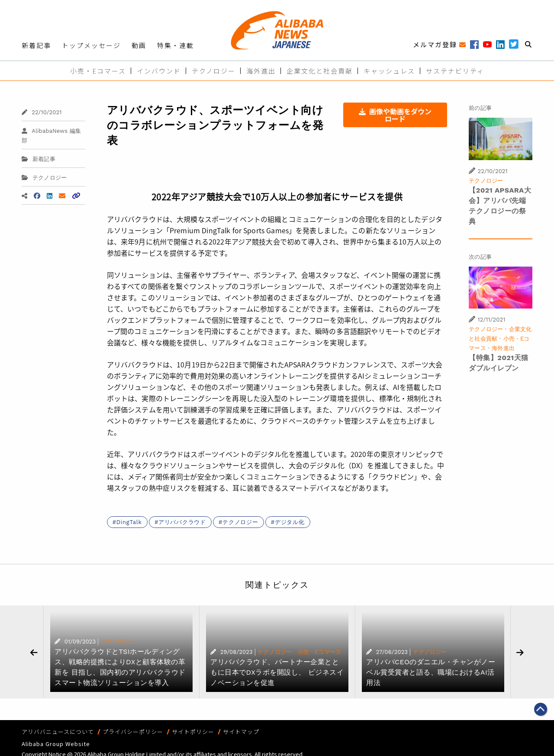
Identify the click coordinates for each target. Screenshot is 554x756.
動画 (139, 45)
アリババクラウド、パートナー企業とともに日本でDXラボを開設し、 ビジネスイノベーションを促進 (277, 672)
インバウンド (159, 71)
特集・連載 (176, 45)
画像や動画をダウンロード (395, 115)
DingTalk (129, 522)
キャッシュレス (389, 71)
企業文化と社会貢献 (320, 71)
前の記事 (480, 108)
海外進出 (261, 71)
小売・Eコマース (98, 71)
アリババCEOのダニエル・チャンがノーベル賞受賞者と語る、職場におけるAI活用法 (431, 672)
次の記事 (480, 257)
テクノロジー (214, 71)
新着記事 (36, 45)
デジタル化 (290, 522)
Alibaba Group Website (56, 744)
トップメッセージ (91, 45)
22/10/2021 (42, 112)
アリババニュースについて (58, 732)
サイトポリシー (193, 732)
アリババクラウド (182, 522)
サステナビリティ (455, 71)
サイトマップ (241, 732)
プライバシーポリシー (133, 732)
